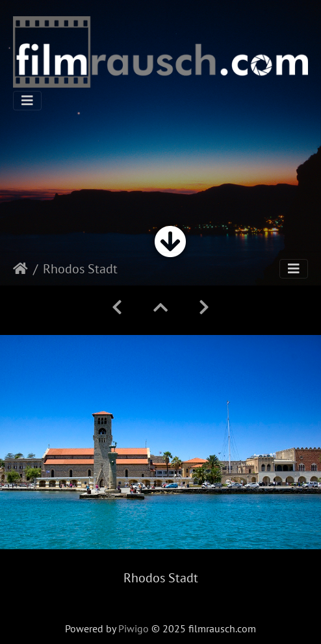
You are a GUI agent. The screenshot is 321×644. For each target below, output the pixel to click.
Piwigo (134, 628)
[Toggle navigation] (27, 101)
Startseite (20, 269)
